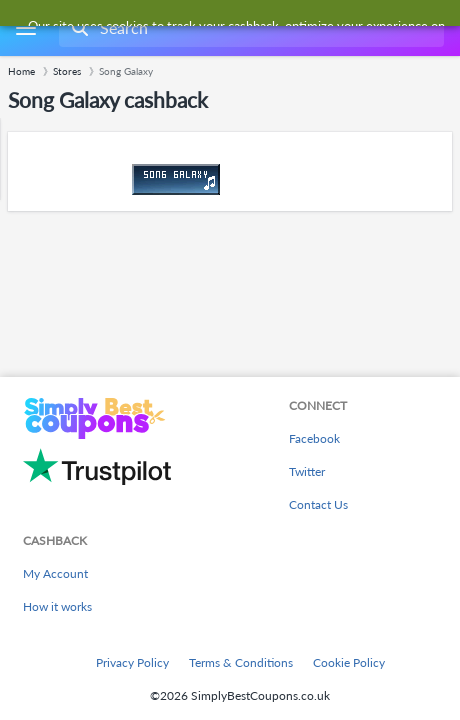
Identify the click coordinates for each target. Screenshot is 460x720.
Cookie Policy (349, 662)
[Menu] (25, 28)
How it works (57, 606)
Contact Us (318, 504)
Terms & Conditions (241, 662)
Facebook (314, 438)
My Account (55, 573)
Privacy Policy (132, 662)
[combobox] (249, 28)
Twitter (307, 471)
